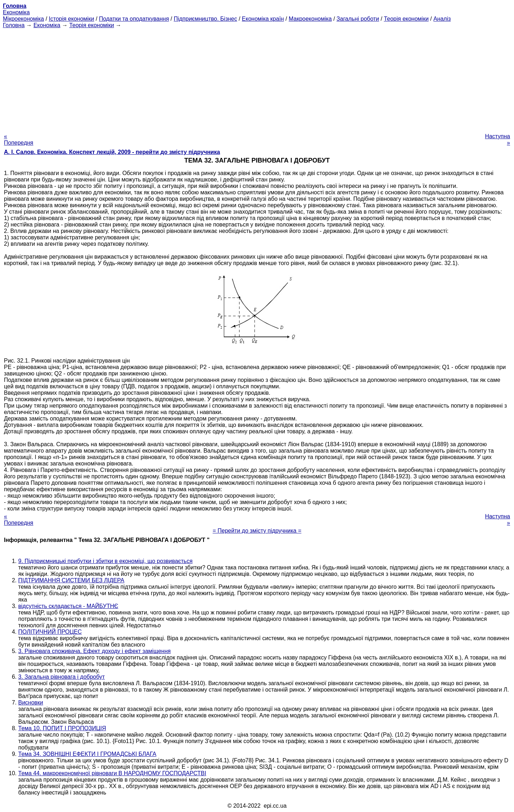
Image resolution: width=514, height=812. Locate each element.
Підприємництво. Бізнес (206, 19)
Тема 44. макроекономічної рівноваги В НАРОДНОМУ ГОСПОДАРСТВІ (112, 773)
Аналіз (442, 19)
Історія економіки (72, 19)
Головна (14, 25)
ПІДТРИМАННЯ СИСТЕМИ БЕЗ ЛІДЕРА (71, 580)
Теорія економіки (406, 19)
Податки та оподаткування (134, 19)
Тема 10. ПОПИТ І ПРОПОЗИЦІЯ (62, 728)
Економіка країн (263, 19)
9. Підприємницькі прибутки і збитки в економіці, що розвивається (105, 561)
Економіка (16, 12)
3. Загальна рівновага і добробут (62, 677)
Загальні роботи (358, 19)
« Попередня (19, 140)
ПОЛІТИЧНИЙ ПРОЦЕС (50, 632)
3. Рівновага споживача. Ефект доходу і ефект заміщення (94, 651)
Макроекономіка (310, 19)
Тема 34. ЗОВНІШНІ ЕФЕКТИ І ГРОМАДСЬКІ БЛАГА (87, 754)
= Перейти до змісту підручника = (257, 531)
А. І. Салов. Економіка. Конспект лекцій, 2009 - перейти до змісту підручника (112, 152)
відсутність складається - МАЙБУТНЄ (68, 606)
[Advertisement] (257, 79)
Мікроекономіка (23, 19)
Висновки (31, 703)
